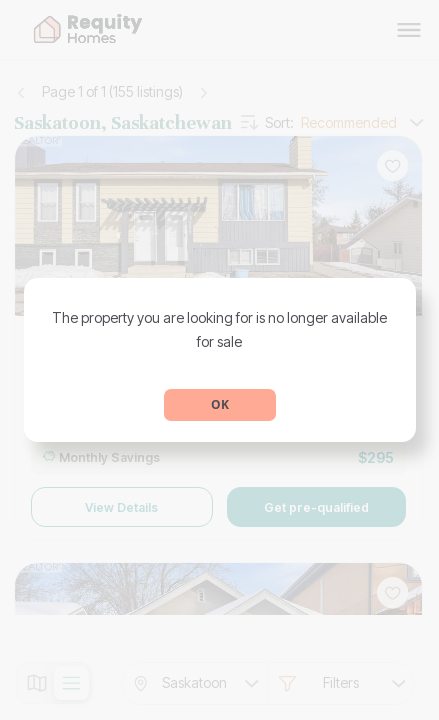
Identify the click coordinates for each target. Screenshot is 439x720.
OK (220, 404)
